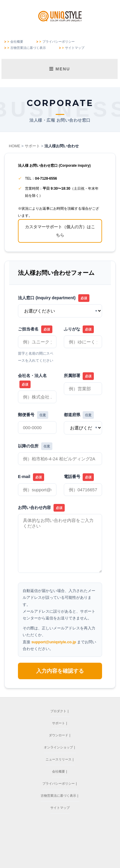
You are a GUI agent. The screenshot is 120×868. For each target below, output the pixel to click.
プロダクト (58, 711)
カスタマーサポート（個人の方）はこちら (60, 231)
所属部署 (79, 376)
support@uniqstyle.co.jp (54, 642)
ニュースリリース (59, 759)
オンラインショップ (58, 747)
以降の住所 (35, 446)
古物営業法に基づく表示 (28, 48)
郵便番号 (33, 415)
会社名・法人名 (32, 381)
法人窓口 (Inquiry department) (54, 298)
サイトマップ (75, 48)
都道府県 (79, 415)
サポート (32, 146)
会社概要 (17, 42)
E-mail (31, 477)
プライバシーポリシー (59, 42)
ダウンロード (59, 735)
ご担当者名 (35, 329)
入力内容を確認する (60, 671)
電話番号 (79, 477)
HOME (15, 146)
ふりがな (79, 329)
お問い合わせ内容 (41, 508)
